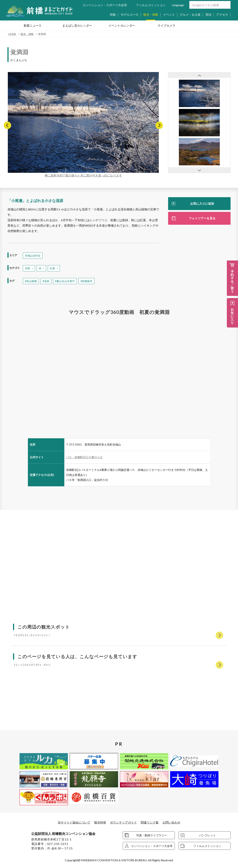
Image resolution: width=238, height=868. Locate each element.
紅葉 (52, 268)
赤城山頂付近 (33, 256)
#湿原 (46, 281)
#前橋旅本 (86, 281)
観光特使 (100, 822)
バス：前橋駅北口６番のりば (84, 457)
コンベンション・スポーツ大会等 (105, 5)
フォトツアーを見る (202, 218)
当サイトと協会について (74, 822)
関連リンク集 (150, 822)
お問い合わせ (171, 822)
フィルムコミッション (151, 5)
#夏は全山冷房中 (65, 281)
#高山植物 (31, 281)
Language (178, 5)
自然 (28, 268)
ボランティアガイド (123, 822)
